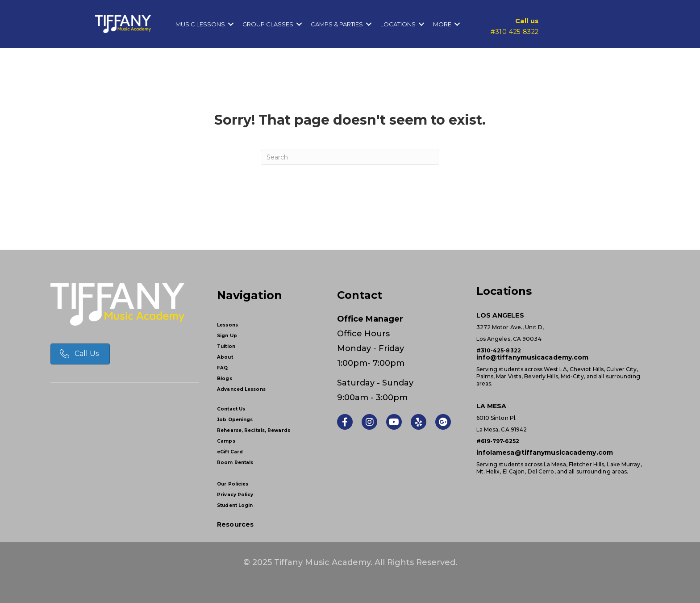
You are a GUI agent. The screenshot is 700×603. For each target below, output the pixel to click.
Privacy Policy (235, 495)
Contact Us (231, 409)
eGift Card (230, 452)
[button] (231, 24)
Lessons (227, 325)
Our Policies (233, 484)
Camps (226, 441)
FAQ (222, 368)
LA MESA (492, 406)
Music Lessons (200, 24)
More (442, 24)
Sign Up (227, 336)
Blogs (225, 379)
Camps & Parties (337, 24)
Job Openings (235, 420)
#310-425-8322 (515, 32)
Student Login (235, 505)
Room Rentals (235, 463)
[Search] (350, 157)
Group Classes (268, 24)
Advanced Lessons (241, 389)
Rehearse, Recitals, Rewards (254, 430)
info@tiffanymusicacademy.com (533, 357)
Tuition (226, 346)
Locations (398, 24)
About (225, 357)
